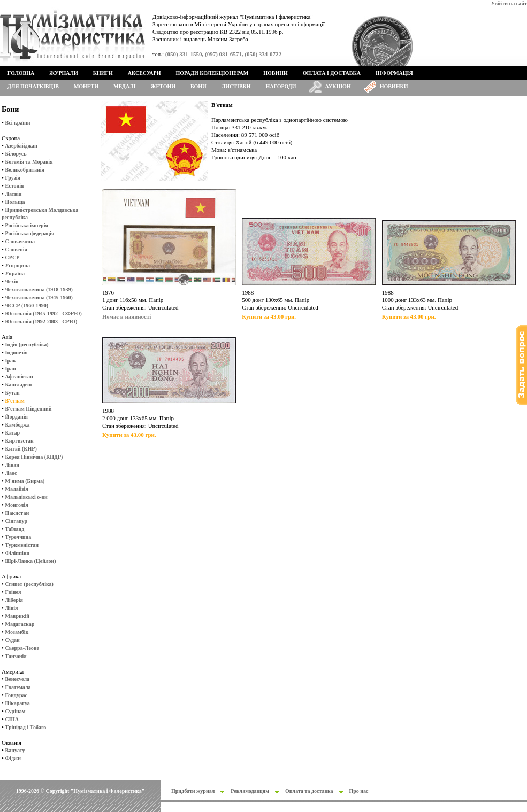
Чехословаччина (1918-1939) (39, 289)
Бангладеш (19, 385)
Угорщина (18, 265)
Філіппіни (18, 553)
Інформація (394, 73)
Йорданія (17, 417)
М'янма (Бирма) (25, 481)
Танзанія (16, 656)
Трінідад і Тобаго (26, 727)
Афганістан (19, 377)
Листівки (236, 86)
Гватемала (18, 687)
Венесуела (17, 679)
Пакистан (17, 513)
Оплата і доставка (332, 73)
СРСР (13, 257)
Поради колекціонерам (212, 73)
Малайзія (17, 489)
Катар (13, 433)
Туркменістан (22, 545)
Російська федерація (30, 233)
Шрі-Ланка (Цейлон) (31, 561)
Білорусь (16, 154)
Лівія (12, 608)
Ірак (11, 361)
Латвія (14, 194)
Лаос (11, 473)
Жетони (163, 86)
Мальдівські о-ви (26, 497)
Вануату (15, 750)
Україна (15, 273)
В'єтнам (15, 401)
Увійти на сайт (509, 3)
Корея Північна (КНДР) (34, 457)
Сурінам (16, 711)
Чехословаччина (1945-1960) (39, 297)
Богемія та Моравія (29, 162)
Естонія (15, 186)
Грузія (13, 178)
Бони (198, 86)
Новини (276, 73)
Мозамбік (17, 632)
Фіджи (13, 758)
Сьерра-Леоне (22, 648)
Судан (13, 640)
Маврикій (17, 616)
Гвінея (13, 592)
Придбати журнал (193, 791)
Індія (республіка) (27, 345)
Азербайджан (21, 146)
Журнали (63, 73)
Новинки (394, 86)
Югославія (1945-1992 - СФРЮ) (44, 314)
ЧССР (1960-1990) (27, 306)
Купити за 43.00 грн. (269, 316)
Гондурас (16, 695)
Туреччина (18, 537)
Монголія (17, 505)
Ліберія (14, 600)
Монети (86, 86)
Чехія (12, 281)
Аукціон (338, 86)
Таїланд (15, 529)
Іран (11, 369)
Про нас (359, 791)
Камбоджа (18, 425)
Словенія (16, 249)
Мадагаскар (20, 624)
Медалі (125, 86)
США (12, 719)
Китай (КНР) (21, 449)
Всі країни (18, 123)
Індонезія (17, 353)
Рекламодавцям (250, 791)
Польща (15, 202)
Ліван (12, 465)
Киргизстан (20, 441)
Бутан (13, 393)
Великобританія (25, 170)
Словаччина (20, 241)
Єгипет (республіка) (29, 584)
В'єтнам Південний (29, 409)
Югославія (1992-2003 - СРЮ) (41, 322)
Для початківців (33, 86)
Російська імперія (27, 225)
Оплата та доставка (309, 791)
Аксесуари (144, 73)
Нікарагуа (18, 703)
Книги (103, 73)
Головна (21, 73)
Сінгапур (17, 521)
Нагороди (281, 86)
